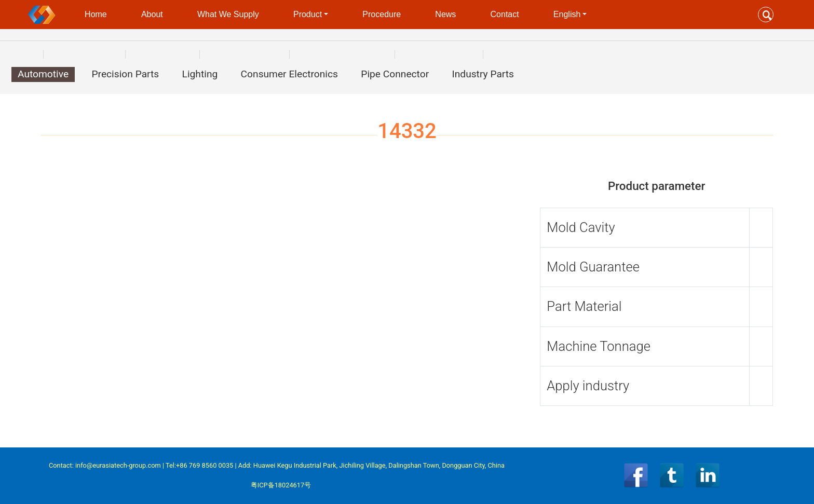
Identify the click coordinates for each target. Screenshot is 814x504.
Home (96, 14)
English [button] (567, 14)
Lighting (200, 74)
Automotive (43, 74)
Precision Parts (125, 74)
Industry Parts (483, 74)
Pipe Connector (395, 74)
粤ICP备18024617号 (281, 485)
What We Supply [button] (228, 14)
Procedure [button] (382, 14)
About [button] (152, 14)
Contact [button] (505, 14)
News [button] (445, 14)
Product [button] (308, 14)
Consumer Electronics (289, 74)
